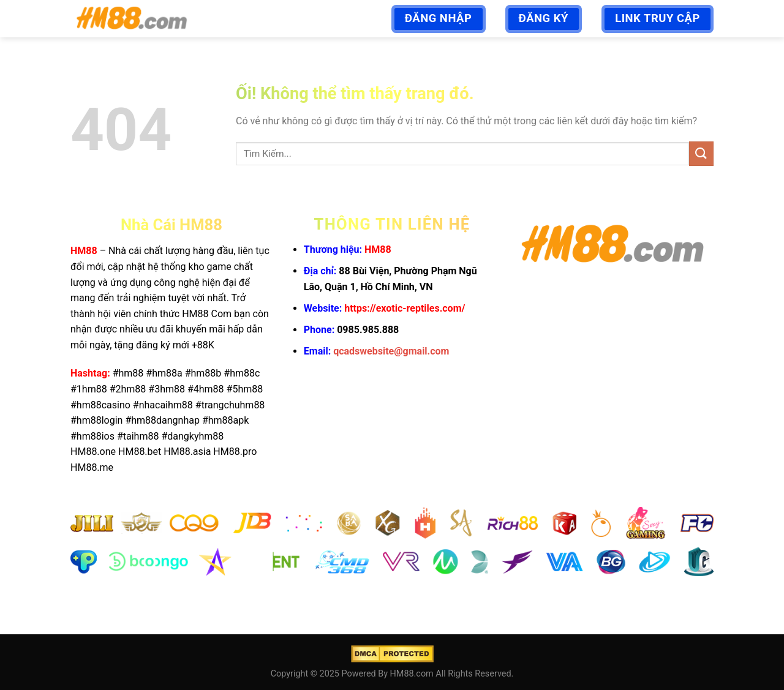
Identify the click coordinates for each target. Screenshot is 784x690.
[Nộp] (701, 153)
